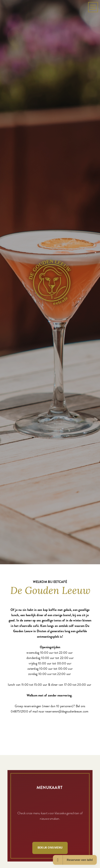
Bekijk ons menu (50, 848)
